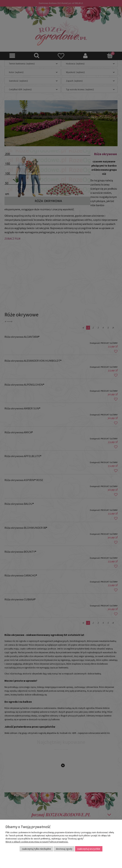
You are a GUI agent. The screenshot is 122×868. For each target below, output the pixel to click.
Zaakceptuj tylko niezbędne (36, 849)
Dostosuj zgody (64, 849)
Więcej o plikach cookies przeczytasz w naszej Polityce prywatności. (37, 842)
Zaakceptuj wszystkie (89, 849)
